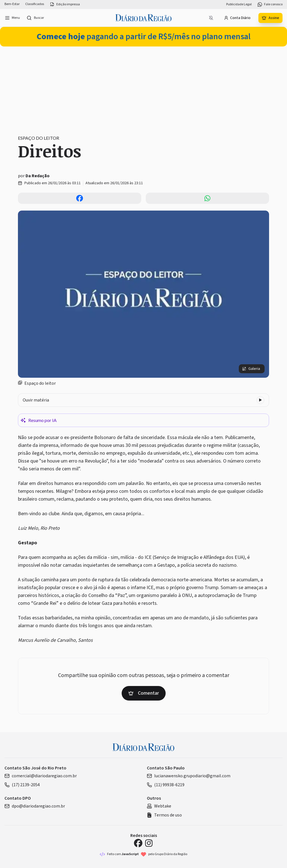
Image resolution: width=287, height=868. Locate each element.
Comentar (144, 693)
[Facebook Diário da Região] (138, 843)
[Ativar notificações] (211, 18)
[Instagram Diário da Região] (149, 843)
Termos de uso (164, 815)
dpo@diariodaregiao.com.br (35, 806)
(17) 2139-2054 (22, 785)
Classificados (35, 4)
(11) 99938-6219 (166, 785)
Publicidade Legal (239, 4)
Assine (270, 18)
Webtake (159, 806)
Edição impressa (65, 4)
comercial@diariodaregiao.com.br (41, 776)
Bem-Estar (12, 4)
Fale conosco (270, 4)
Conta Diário (237, 18)
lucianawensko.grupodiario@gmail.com (189, 776)
